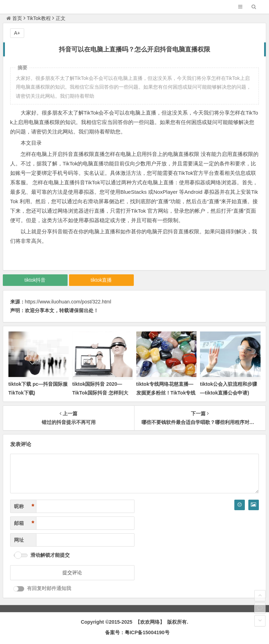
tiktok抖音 (35, 280)
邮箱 (24, 523)
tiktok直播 (101, 280)
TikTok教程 (39, 18)
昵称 (24, 506)
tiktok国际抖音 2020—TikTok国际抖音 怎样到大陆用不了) (100, 393)
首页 (14, 18)
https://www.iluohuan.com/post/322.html (68, 302)
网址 (19, 540)
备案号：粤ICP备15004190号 (137, 632)
